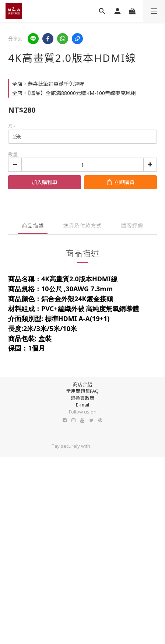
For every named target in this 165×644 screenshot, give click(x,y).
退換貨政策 (82, 398)
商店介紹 (82, 384)
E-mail (82, 405)
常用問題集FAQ (82, 391)
